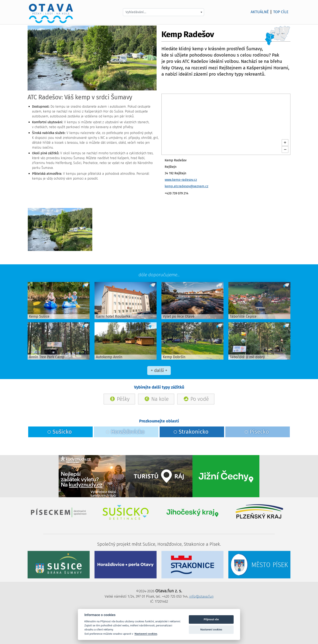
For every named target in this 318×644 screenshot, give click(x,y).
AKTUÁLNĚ (260, 12)
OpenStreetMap (174, 153)
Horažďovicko (125, 432)
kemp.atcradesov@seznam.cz (186, 186)
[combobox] (163, 12)
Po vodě (200, 399)
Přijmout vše (211, 619)
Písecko (257, 432)
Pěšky (123, 399)
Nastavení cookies (146, 634)
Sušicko (60, 432)
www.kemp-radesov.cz (181, 180)
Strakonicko (191, 432)
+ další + (159, 370)
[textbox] (163, 12)
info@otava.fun (201, 596)
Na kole (160, 399)
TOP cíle (281, 12)
